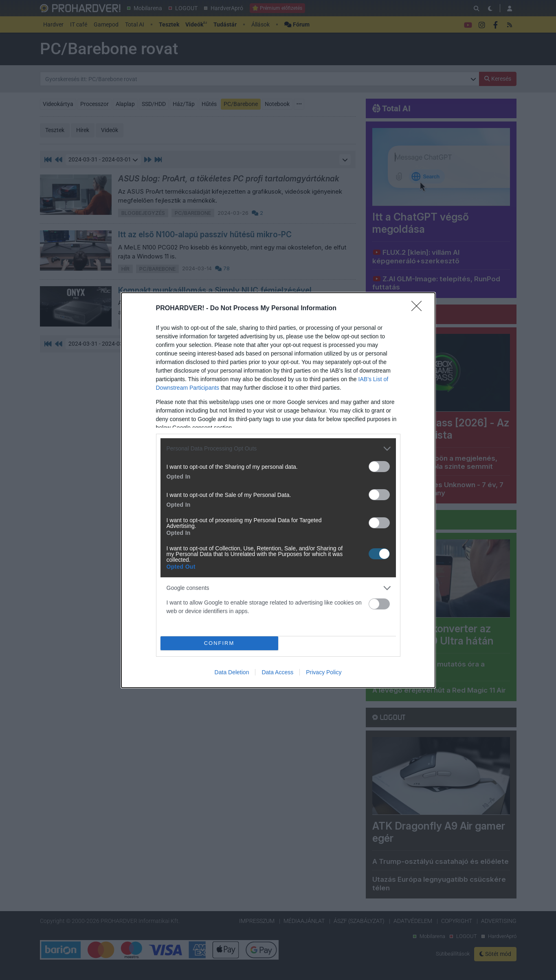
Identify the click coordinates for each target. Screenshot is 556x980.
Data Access (277, 672)
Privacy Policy (324, 672)
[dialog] (278, 490)
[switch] (379, 467)
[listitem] (278, 449)
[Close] (419, 309)
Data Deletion (232, 672)
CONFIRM (219, 643)
